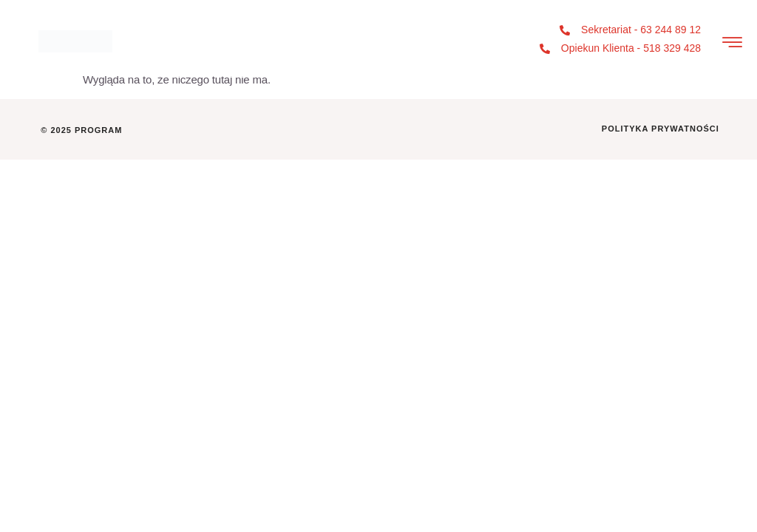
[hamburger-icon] (732, 44)
